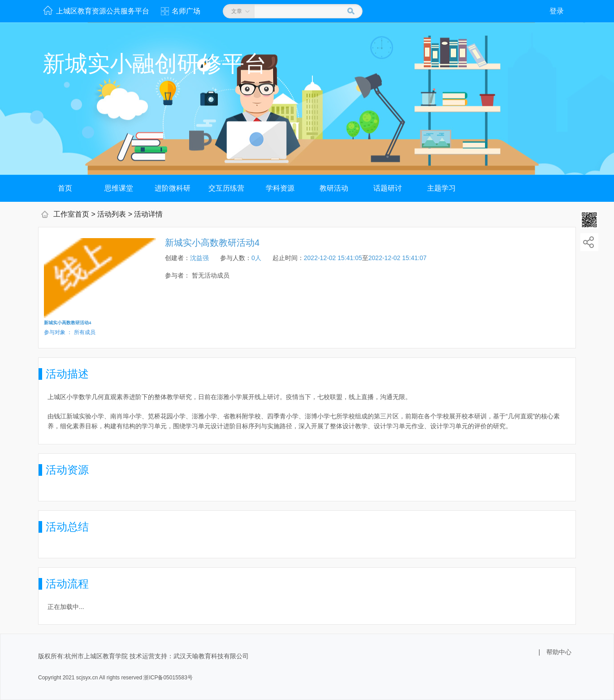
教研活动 (334, 188)
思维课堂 (119, 188)
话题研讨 (388, 188)
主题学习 (441, 188)
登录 (557, 11)
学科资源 (280, 188)
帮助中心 (559, 652)
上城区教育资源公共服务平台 (103, 11)
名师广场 (186, 11)
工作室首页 (71, 214)
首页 (65, 188)
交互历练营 (226, 188)
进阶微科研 (173, 188)
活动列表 (112, 214)
